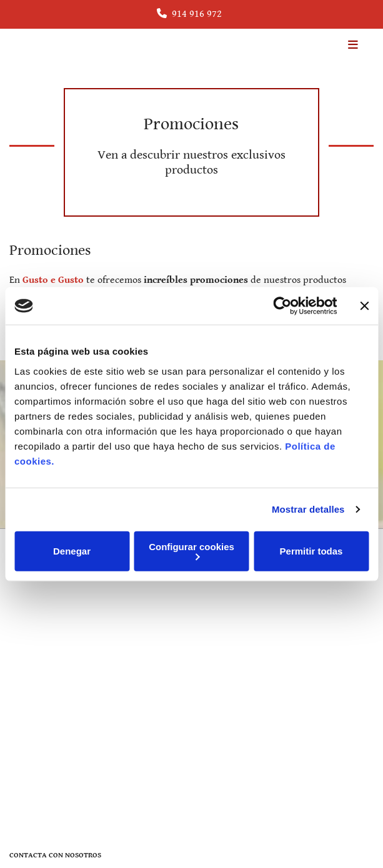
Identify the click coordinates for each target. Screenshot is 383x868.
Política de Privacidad (49, 709)
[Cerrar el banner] (364, 306)
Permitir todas (311, 551)
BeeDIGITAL (352, 826)
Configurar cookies (191, 550)
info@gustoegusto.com (64, 621)
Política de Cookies (44, 723)
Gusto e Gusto (53, 280)
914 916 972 (197, 14)
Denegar (72, 551)
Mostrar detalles (308, 509)
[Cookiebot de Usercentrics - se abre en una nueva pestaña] (282, 306)
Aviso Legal (30, 695)
